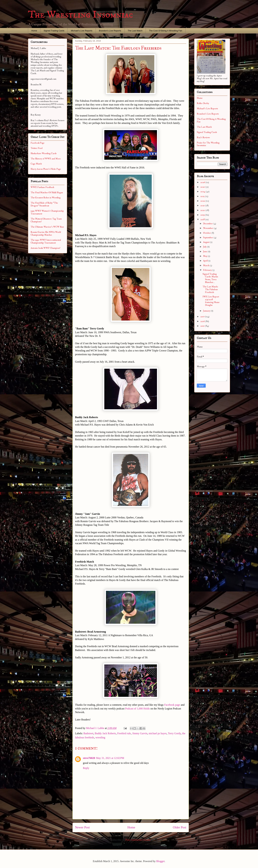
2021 (203, 205)
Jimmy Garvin (140, 733)
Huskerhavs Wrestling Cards (44, 153)
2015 (203, 326)
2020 (203, 210)
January (207, 311)
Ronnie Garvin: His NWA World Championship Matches (46, 233)
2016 (203, 321)
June (205, 251)
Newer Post (82, 827)
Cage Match (36, 164)
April (206, 261)
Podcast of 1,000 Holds (137, 709)
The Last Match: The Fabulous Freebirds (210, 289)
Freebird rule (124, 733)
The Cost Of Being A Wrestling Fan (166, 31)
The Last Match (135, 31)
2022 (203, 201)
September (208, 237)
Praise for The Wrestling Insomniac (208, 144)
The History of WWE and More (46, 159)
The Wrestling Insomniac (80, 15)
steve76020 (89, 758)
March (206, 265)
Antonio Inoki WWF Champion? (45, 248)
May (205, 256)
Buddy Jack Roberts (105, 733)
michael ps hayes (158, 733)
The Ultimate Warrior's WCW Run (47, 227)
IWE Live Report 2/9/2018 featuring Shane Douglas (211, 301)
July (205, 247)
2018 (203, 219)
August (206, 242)
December (208, 224)
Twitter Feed (37, 148)
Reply (86, 768)
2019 (203, 215)
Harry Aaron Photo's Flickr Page (46, 169)
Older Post (180, 827)
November (208, 228)
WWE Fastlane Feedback (42, 187)
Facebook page (172, 705)
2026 (203, 182)
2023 (203, 196)
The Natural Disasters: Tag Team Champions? (46, 220)
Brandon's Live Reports (110, 31)
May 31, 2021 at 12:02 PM (110, 758)
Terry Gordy (174, 733)
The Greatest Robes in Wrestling (46, 198)
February (208, 270)
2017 (203, 317)
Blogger (160, 861)
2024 (203, 191)
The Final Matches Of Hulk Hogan (47, 192)
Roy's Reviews (203, 137)
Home (34, 31)
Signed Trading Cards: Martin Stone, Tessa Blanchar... (210, 278)
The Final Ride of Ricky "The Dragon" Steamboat (44, 204)
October (207, 233)
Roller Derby (203, 103)
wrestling (100, 737)
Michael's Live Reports (82, 31)
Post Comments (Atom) (138, 840)
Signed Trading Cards (54, 31)
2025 (203, 187)
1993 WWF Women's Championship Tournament (47, 212)
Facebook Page (38, 143)
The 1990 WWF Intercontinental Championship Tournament (46, 241)
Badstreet (88, 733)
